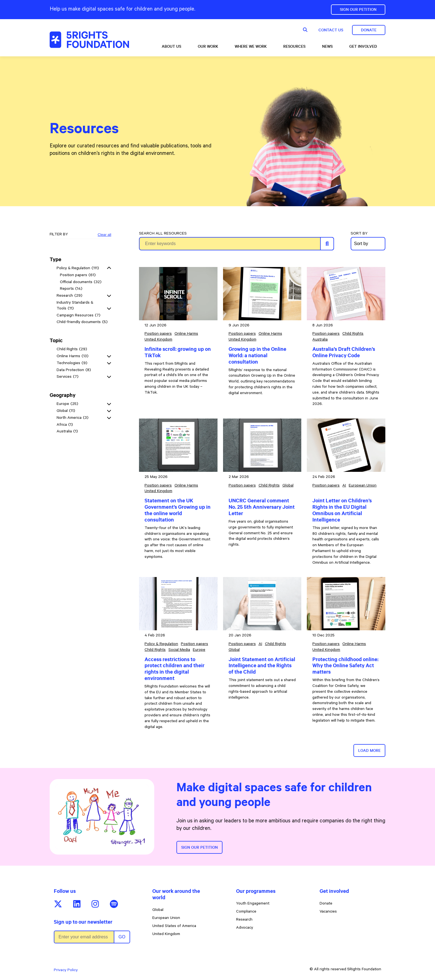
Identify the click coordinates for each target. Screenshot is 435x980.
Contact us (331, 30)
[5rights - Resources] (89, 40)
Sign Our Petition (358, 9)
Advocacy (245, 928)
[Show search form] (305, 30)
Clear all (104, 235)
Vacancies (328, 912)
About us (171, 46)
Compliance (246, 912)
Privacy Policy (66, 971)
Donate (369, 30)
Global (158, 910)
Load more (369, 750)
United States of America (174, 926)
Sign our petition (199, 847)
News (327, 46)
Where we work (251, 46)
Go (122, 937)
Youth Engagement (253, 904)
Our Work (208, 46)
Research (244, 920)
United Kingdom (166, 934)
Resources (294, 46)
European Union (166, 918)
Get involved (363, 46)
